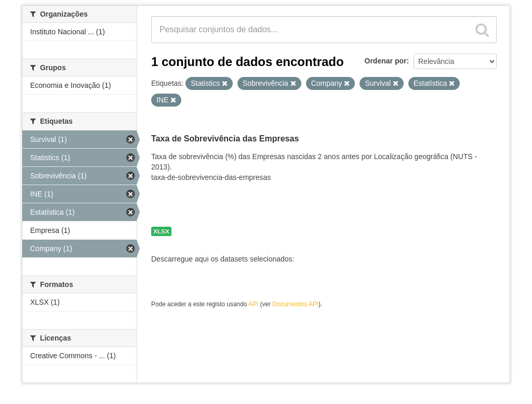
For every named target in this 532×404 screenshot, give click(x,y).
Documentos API (295, 304)
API (253, 304)
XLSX (161, 231)
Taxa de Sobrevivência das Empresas (225, 139)
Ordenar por (386, 61)
